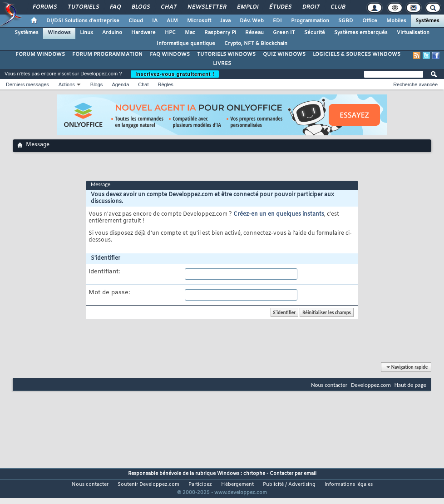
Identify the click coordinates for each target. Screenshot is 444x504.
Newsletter (206, 7)
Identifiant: (104, 272)
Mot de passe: (109, 293)
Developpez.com (371, 385)
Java (225, 21)
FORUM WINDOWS (40, 54)
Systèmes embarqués (361, 33)
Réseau (254, 33)
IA (155, 21)
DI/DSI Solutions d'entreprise (83, 21)
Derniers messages (27, 84)
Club (337, 7)
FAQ (115, 7)
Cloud (136, 21)
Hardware (143, 33)
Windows (59, 33)
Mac (190, 33)
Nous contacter (329, 385)
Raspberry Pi (220, 33)
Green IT (284, 33)
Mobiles (396, 21)
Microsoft (199, 21)
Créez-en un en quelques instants (279, 214)
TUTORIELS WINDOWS (226, 54)
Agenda (120, 84)
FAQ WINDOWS (170, 54)
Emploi (247, 7)
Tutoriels (83, 7)
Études (280, 7)
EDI (277, 21)
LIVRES (222, 64)
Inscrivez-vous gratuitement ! (175, 74)
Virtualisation (413, 33)
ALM (172, 21)
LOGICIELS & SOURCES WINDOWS (357, 54)
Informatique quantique (186, 44)
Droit (311, 7)
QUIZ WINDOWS (284, 54)
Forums (44, 7)
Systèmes (427, 21)
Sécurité (315, 33)
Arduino (112, 33)
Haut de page (410, 385)
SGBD (346, 21)
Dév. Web (252, 21)
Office (370, 21)
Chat (168, 7)
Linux (86, 33)
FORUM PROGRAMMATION (107, 54)
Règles (166, 84)
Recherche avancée (415, 84)
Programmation (310, 21)
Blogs (140, 7)
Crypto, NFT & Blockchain (256, 44)
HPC (170, 33)
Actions (67, 84)
